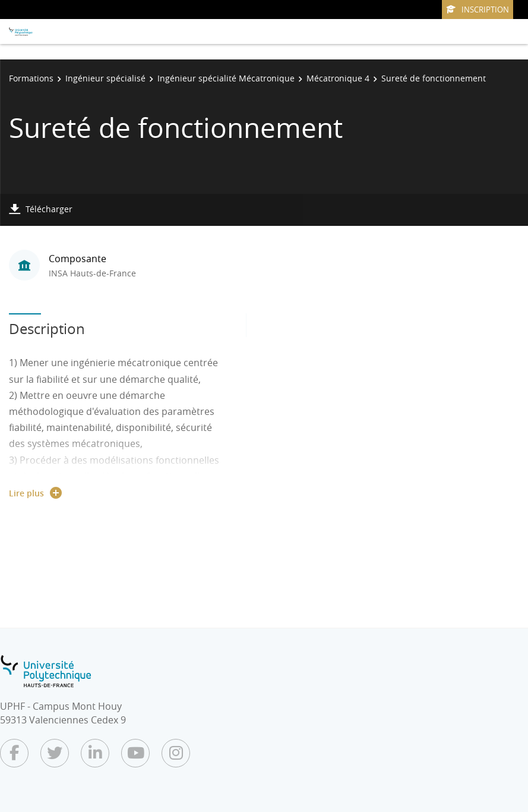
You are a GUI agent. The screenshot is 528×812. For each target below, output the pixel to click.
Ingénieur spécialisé (105, 78)
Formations (31, 78)
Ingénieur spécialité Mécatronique (226, 78)
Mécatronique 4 (338, 78)
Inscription (478, 10)
